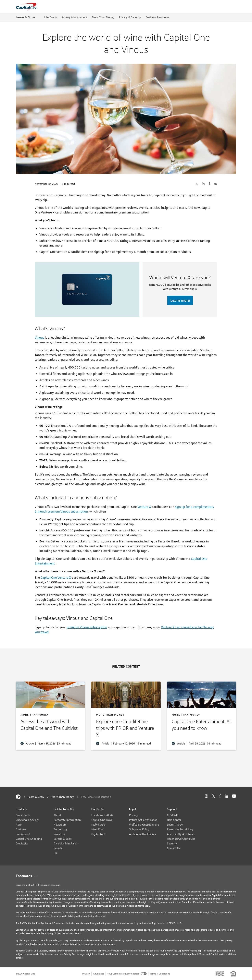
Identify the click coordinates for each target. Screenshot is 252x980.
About (57, 815)
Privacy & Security (130, 17)
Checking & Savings (28, 820)
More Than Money (103, 17)
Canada (58, 848)
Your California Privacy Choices (127, 974)
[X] (214, 796)
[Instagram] (206, 796)
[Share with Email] (216, 184)
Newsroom (60, 825)
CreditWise (22, 843)
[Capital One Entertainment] (202, 726)
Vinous (39, 338)
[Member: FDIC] (220, 974)
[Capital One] (18, 797)
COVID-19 (173, 815)
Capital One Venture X (56, 578)
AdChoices (99, 974)
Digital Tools (99, 834)
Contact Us (174, 848)
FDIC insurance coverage (47, 885)
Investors (59, 834)
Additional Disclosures (142, 834)
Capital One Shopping (29, 839)
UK (55, 853)
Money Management (75, 17)
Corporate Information (67, 820)
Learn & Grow (25, 17)
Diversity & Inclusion (66, 843)
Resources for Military (180, 829)
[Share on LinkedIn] (203, 184)
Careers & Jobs (63, 839)
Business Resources (157, 17)
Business (21, 829)
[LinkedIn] (226, 796)
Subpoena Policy (139, 829)
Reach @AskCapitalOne (181, 839)
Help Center (174, 820)
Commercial (23, 834)
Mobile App (98, 825)
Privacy (133, 815)
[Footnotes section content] (126, 876)
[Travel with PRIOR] (126, 729)
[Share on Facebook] (209, 184)
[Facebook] (220, 796)
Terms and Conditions (211, 954)
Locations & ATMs (102, 815)
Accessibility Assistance (181, 834)
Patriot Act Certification (143, 820)
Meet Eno (97, 829)
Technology (61, 829)
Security (172, 843)
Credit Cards (23, 815)
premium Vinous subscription (87, 627)
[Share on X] (197, 184)
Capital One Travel (102, 820)
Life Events (51, 17)
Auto (19, 825)
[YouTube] (234, 796)
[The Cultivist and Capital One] (50, 726)
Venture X (144, 507)
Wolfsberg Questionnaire (144, 825)
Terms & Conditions (160, 974)
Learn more (180, 300)
